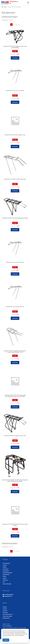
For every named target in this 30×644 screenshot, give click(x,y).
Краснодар (6, 569)
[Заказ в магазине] (10, 17)
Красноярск (6, 571)
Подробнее (5, 637)
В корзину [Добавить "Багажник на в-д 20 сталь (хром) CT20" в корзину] (15, 274)
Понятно (6, 640)
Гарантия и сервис (7, 616)
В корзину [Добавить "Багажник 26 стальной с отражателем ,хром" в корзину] (15, 191)
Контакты (5, 612)
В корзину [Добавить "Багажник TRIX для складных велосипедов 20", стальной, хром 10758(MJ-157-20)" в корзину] (15, 362)
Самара (5, 578)
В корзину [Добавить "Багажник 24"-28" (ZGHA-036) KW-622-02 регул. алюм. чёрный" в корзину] (15, 536)
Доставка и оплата (8, 614)
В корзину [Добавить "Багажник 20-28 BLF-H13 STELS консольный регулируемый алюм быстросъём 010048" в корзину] (15, 407)
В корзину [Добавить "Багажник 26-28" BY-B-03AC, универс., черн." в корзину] (15, 146)
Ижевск (5, 567)
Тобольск (5, 580)
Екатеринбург (6, 563)
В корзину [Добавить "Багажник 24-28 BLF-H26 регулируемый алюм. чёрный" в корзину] (15, 230)
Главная (5, 7)
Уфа (4, 582)
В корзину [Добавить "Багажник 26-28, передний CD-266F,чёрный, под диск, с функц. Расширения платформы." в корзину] (15, 492)
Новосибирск (6, 574)
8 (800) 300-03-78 (14, 2)
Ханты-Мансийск (7, 584)
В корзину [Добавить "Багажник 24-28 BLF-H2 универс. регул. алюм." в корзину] (15, 447)
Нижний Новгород (7, 572)
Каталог (5, 609)
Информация (6, 618)
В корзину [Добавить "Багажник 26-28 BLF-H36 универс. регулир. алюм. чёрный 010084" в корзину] (15, 58)
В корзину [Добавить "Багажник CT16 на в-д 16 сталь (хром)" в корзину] (15, 102)
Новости (5, 611)
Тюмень (5, 565)
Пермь (4, 576)
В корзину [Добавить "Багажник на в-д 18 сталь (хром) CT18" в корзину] (15, 318)
